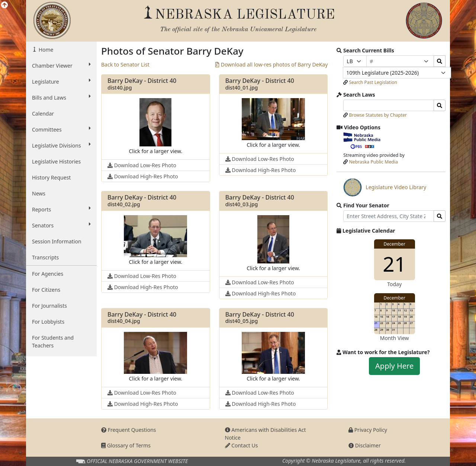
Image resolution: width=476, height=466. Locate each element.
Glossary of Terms (126, 445)
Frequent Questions (129, 430)
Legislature (61, 81)
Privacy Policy (368, 430)
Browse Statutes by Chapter (378, 115)
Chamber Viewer (61, 65)
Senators (61, 225)
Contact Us (242, 445)
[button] (155, 127)
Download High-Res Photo (143, 176)
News (39, 193)
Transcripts (45, 257)
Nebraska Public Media (374, 162)
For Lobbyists (48, 322)
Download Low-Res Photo (142, 165)
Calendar (43, 114)
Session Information (57, 241)
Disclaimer (365, 445)
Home (45, 50)
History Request (51, 177)
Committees (61, 129)
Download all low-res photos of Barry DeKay (271, 64)
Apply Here (394, 366)
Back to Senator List (125, 64)
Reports (61, 209)
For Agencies (48, 274)
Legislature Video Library (385, 187)
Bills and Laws (61, 97)
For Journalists (49, 306)
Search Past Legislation (373, 82)
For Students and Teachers (53, 342)
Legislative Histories (56, 161)
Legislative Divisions (61, 145)
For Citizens (46, 290)
